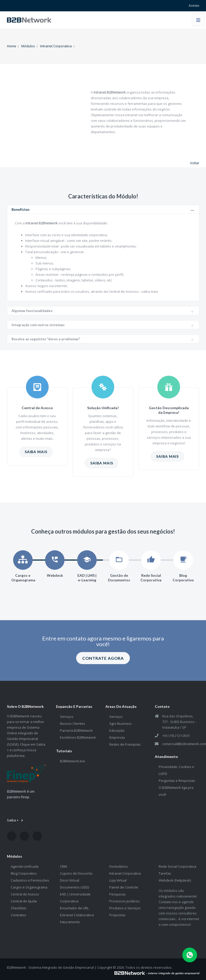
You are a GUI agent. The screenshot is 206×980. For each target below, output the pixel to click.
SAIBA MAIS (36, 452)
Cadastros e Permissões (30, 880)
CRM (63, 866)
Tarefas (165, 873)
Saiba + (15, 820)
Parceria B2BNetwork (76, 730)
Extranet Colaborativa (77, 915)
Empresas (117, 737)
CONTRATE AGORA (103, 658)
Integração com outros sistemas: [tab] (103, 325)
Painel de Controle (124, 887)
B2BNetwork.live (73, 761)
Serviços (67, 717)
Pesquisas (118, 894)
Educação (117, 730)
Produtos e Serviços (125, 908)
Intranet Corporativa (56, 46)
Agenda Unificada (25, 866)
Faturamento (70, 922)
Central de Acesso (25, 894)
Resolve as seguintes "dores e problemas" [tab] (103, 339)
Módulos (28, 46)
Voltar (195, 163)
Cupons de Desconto (76, 873)
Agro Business (120, 723)
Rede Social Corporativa (177, 866)
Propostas (117, 915)
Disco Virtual (70, 880)
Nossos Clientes (73, 723)
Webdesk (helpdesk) (175, 880)
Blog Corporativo (24, 873)
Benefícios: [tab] (103, 209)
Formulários (119, 866)
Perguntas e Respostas (177, 781)
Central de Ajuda (24, 901)
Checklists (19, 908)
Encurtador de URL (74, 908)
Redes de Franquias (125, 744)
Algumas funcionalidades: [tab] (103, 311)
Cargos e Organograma (29, 887)
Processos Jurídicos (124, 901)
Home (12, 46)
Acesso (194, 6)
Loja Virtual (118, 880)
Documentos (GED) (74, 887)
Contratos (19, 915)
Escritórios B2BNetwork (78, 737)
